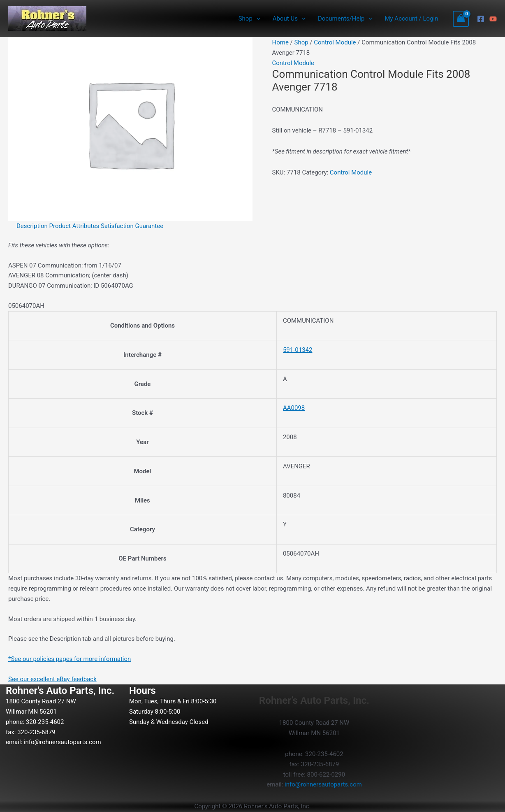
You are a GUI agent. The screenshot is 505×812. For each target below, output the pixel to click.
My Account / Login (411, 19)
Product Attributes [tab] (74, 226)
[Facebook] (481, 19)
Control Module (335, 42)
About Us (289, 19)
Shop (249, 19)
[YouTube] (493, 19)
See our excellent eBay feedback (52, 679)
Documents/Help (345, 19)
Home (280, 42)
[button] (256, 19)
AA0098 (294, 408)
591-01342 (298, 350)
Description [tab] (32, 226)
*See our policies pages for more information (70, 659)
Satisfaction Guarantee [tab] (132, 226)
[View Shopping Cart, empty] (461, 19)
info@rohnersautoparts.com (63, 742)
